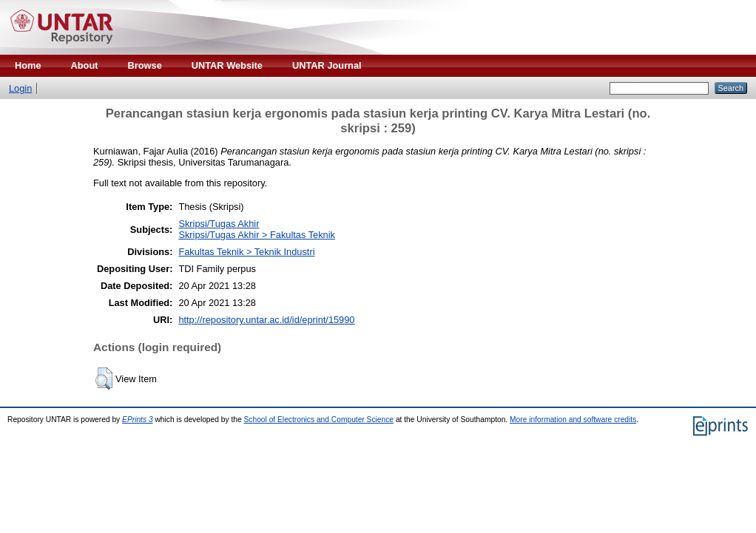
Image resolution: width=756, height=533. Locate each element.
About (85, 65)
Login (20, 88)
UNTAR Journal (327, 65)
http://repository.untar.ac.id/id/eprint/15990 (266, 320)
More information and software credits (573, 420)
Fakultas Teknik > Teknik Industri (246, 252)
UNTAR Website (227, 65)
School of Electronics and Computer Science (319, 420)
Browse (145, 65)
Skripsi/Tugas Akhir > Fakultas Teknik (257, 235)
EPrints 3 (138, 420)
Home (28, 65)
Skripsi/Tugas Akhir (219, 224)
